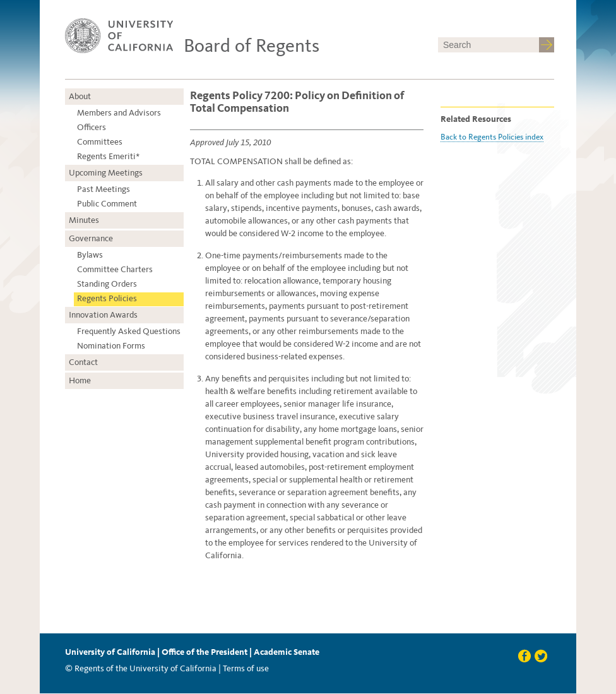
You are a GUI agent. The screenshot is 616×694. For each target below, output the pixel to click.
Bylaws (90, 255)
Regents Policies (107, 298)
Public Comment (107, 204)
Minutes (84, 220)
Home (80, 380)
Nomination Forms (111, 346)
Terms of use (246, 668)
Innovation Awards (103, 315)
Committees (100, 142)
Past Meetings (104, 189)
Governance (91, 238)
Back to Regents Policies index (492, 137)
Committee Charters (115, 269)
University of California (110, 652)
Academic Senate (287, 652)
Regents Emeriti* (108, 156)
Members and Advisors (119, 113)
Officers (92, 127)
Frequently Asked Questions (129, 331)
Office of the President (204, 652)
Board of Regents (252, 45)
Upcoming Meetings (106, 173)
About (80, 96)
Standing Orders (107, 284)
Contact (83, 362)
